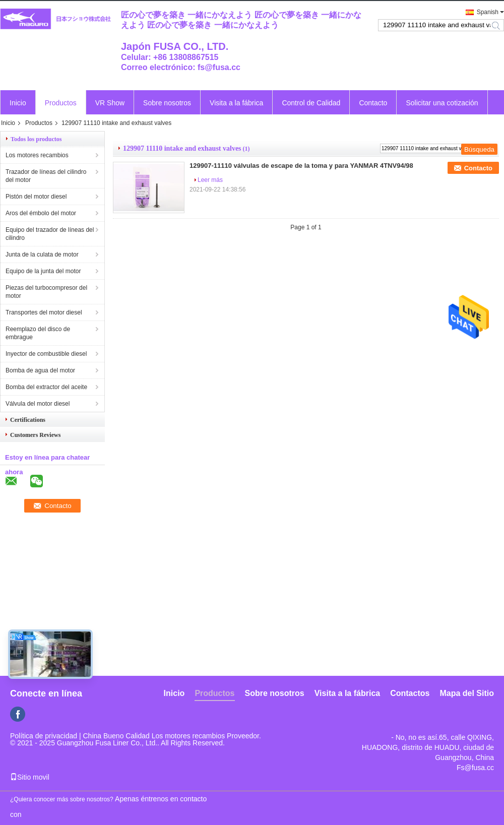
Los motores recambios (37, 155)
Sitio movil (30, 777)
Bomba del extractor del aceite (46, 387)
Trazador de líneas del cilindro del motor (46, 176)
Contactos (410, 693)
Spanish (488, 12)
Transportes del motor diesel (44, 312)
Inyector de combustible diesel (46, 354)
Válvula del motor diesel (38, 404)
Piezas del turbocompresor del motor (46, 292)
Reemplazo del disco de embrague (38, 333)
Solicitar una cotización (442, 103)
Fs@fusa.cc (475, 768)
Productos (61, 103)
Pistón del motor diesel (36, 197)
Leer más (210, 180)
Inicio (18, 103)
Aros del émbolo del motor (41, 213)
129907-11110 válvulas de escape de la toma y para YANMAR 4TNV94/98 (301, 166)
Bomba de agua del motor (40, 370)
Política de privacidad (44, 736)
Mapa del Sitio (467, 693)
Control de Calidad (311, 103)
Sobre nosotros (167, 103)
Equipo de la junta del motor (43, 271)
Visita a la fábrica (236, 103)
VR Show (110, 103)
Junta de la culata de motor (42, 255)
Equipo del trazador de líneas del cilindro (50, 234)
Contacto (373, 103)
